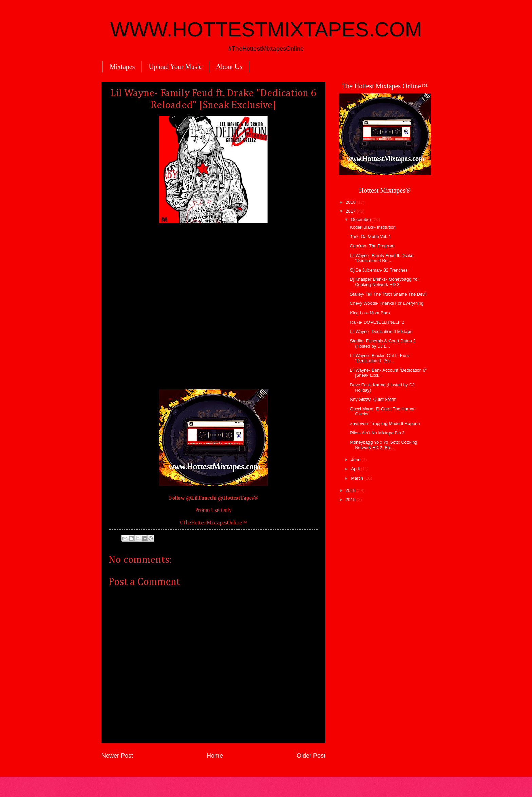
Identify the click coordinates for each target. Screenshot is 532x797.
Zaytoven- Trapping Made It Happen (385, 423)
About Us (229, 67)
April (356, 469)
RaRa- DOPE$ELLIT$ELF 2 (377, 322)
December (362, 219)
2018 (351, 202)
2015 (351, 499)
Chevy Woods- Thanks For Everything (387, 303)
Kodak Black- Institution (373, 227)
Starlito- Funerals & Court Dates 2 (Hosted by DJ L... (383, 344)
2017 (351, 211)
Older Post (311, 756)
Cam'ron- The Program (372, 246)
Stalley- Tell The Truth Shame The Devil (388, 294)
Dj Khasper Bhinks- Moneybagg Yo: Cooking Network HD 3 (384, 282)
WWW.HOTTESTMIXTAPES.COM (266, 29)
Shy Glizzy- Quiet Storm (373, 399)
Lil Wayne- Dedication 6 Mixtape (381, 331)
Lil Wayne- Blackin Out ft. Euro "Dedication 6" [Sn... (379, 358)
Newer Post (117, 756)
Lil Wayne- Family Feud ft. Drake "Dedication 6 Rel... (382, 258)
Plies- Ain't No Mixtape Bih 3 (377, 433)
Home (215, 756)
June (356, 459)
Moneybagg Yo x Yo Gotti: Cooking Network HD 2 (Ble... (383, 445)
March (357, 478)
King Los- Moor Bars (370, 313)
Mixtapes (122, 67)
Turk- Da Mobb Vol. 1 (370, 236)
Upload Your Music (175, 67)
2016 (351, 490)
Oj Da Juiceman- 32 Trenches (379, 270)
